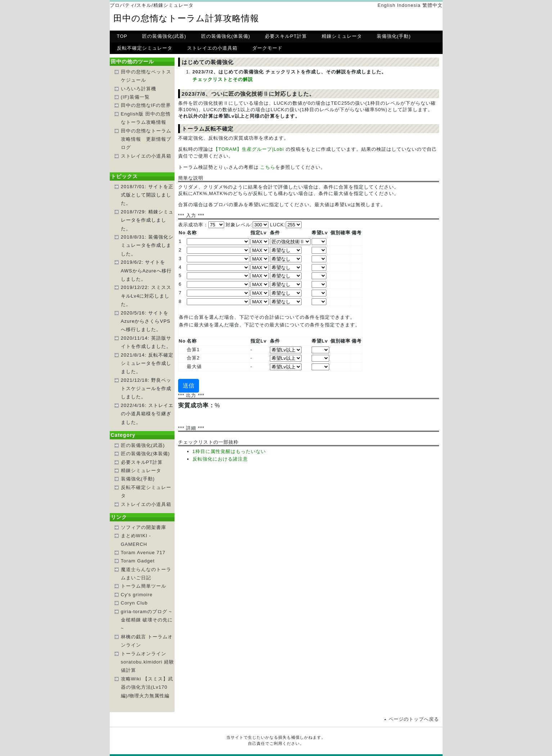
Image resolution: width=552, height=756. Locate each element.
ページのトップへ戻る (414, 719)
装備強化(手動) (394, 36)
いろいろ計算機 (139, 89)
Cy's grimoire (137, 595)
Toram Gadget (138, 561)
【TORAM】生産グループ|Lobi (249, 149)
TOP (122, 36)
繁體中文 (433, 5)
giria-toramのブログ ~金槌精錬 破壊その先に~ (147, 620)
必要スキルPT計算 (286, 36)
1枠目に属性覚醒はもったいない (229, 451)
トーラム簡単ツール (144, 586)
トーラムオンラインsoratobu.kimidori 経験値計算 (148, 662)
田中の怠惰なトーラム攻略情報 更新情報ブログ (146, 139)
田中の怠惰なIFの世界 (146, 105)
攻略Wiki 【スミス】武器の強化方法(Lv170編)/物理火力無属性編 (147, 687)
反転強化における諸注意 (220, 459)
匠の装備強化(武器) (164, 36)
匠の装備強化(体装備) (226, 36)
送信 (189, 386)
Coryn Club (134, 603)
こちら (268, 167)
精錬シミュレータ (342, 36)
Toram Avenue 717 (143, 553)
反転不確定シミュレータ (145, 48)
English (386, 5)
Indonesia (409, 5)
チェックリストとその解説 (223, 79)
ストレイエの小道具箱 (212, 48)
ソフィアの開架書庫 (144, 527)
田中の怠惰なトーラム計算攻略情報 (186, 18)
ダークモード (267, 48)
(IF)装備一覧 (135, 97)
